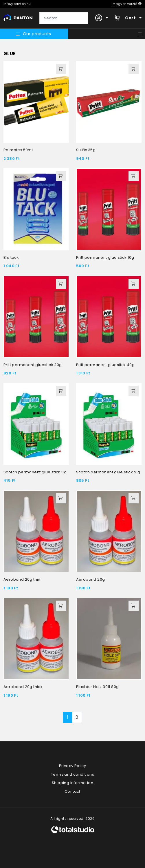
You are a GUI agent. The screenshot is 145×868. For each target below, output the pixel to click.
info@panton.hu (17, 4)
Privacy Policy (73, 766)
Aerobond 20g (91, 579)
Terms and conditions (72, 774)
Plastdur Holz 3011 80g (98, 687)
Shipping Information (72, 783)
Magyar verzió (127, 4)
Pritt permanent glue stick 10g (105, 257)
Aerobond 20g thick (23, 687)
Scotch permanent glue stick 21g (108, 472)
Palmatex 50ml (18, 150)
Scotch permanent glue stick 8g (35, 472)
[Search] (64, 18)
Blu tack (11, 257)
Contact (72, 791)
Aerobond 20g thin (22, 579)
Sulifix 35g (86, 150)
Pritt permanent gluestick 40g (105, 365)
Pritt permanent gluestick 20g (33, 365)
